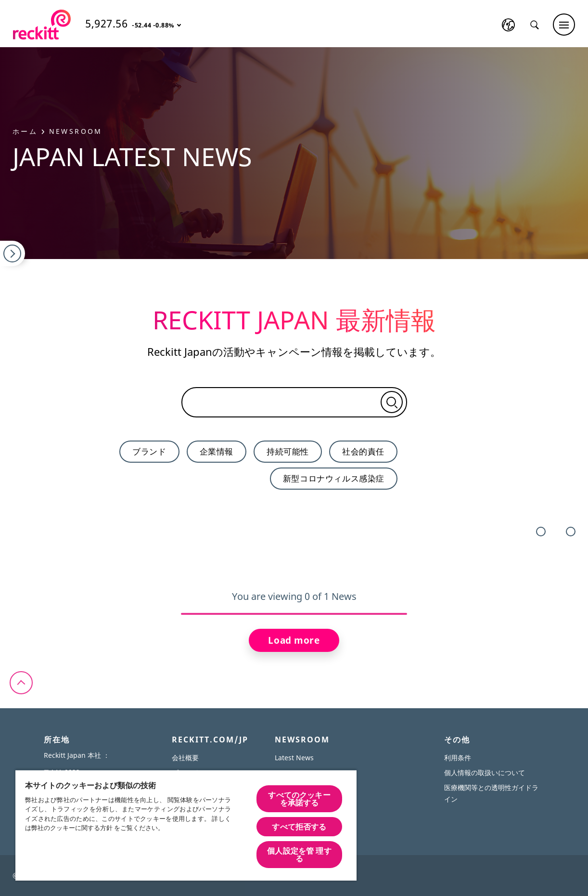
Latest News (294, 758)
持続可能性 (288, 451)
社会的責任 (363, 451)
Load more (294, 640)
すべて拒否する (299, 827)
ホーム (29, 131)
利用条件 (458, 758)
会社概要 (185, 758)
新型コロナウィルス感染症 (334, 478)
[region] (186, 825)
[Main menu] (564, 25)
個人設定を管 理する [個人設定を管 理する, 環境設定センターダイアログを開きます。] (299, 855)
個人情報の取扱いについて (485, 773)
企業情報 (217, 451)
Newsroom (76, 131)
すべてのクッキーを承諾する (299, 799)
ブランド (149, 451)
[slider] (294, 614)
